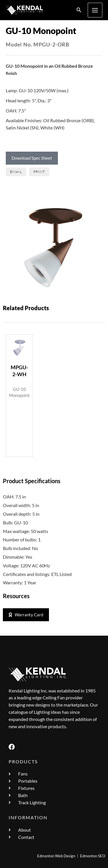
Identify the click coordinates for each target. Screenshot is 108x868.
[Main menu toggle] (95, 10)
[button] (79, 10)
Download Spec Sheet (32, 158)
